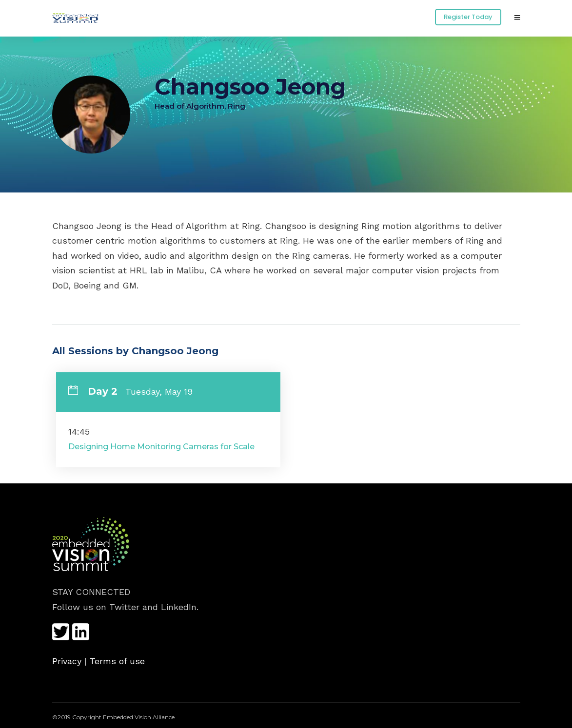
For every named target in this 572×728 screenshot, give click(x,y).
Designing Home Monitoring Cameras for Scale (161, 447)
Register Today (468, 17)
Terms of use (117, 661)
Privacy (67, 661)
